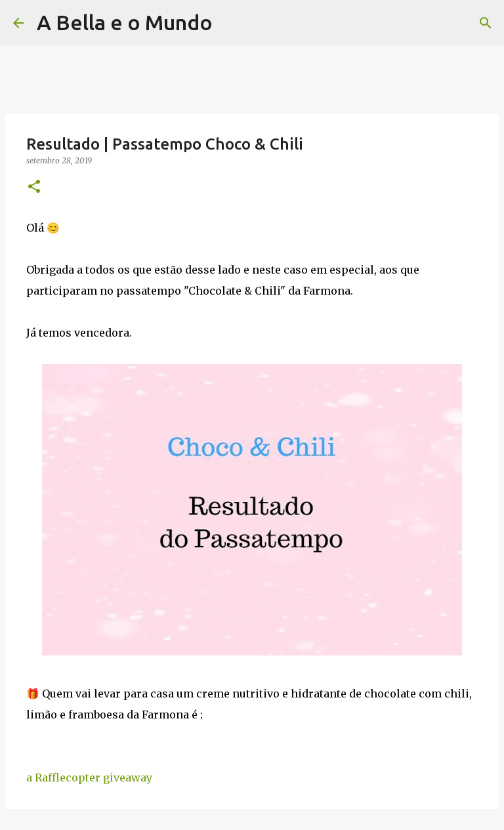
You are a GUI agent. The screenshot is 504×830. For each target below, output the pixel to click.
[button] (34, 187)
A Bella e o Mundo (125, 22)
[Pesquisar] (231, 23)
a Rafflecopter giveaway (89, 778)
